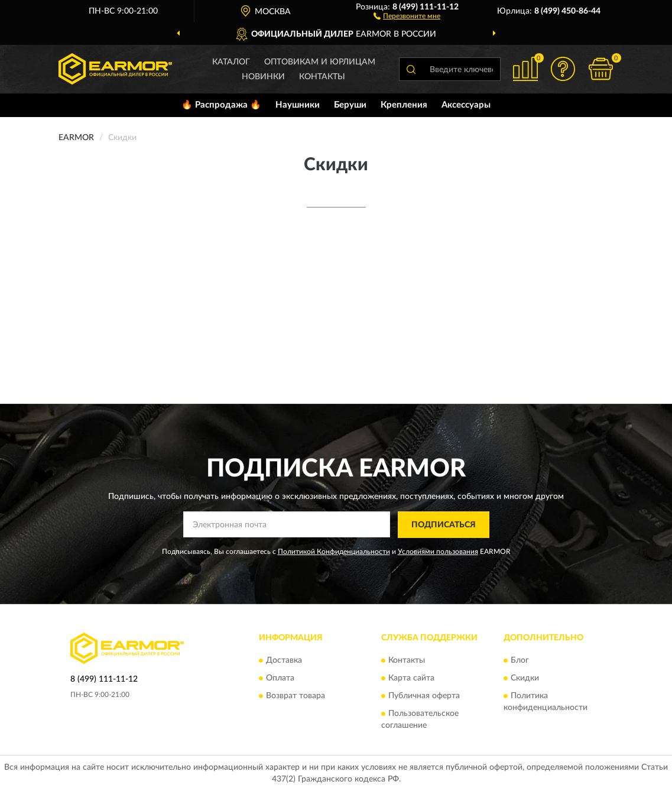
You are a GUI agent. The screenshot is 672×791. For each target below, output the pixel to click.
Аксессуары (466, 105)
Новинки (263, 77)
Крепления (404, 105)
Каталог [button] (231, 62)
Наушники (298, 105)
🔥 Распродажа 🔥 (221, 105)
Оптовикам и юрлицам (320, 62)
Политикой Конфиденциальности (334, 552)
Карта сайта (411, 679)
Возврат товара (296, 696)
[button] (407, 15)
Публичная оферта (424, 696)
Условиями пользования (438, 552)
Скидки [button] (525, 679)
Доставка (284, 661)
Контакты (322, 77)
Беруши (350, 105)
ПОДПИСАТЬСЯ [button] (444, 525)
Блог (520, 661)
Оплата (280, 679)
